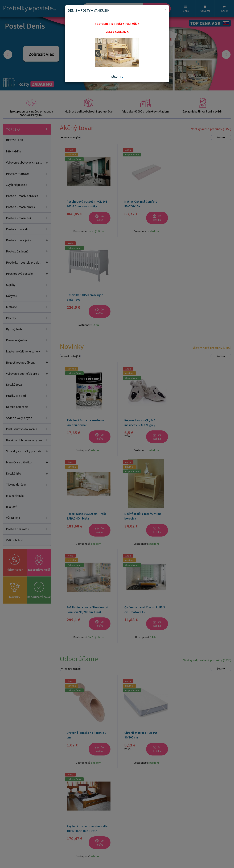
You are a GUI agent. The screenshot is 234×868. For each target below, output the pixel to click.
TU (122, 77)
